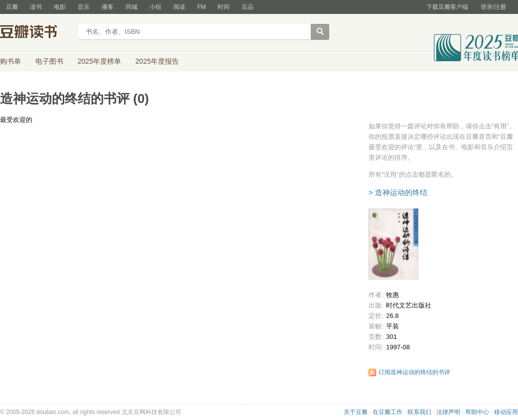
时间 (224, 7)
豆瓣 (12, 7)
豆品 (248, 7)
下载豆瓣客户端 (447, 7)
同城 (131, 7)
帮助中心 (477, 412)
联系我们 (419, 412)
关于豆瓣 (356, 412)
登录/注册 (493, 7)
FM (201, 7)
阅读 (179, 7)
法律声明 (448, 412)
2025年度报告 (157, 61)
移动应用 (506, 412)
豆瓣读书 (36, 33)
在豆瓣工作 (388, 412)
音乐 (84, 7)
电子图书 (49, 61)
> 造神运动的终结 (398, 192)
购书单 (10, 61)
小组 (155, 7)
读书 (36, 7)
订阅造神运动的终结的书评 (414, 372)
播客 (108, 7)
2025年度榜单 (99, 61)
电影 (60, 7)
